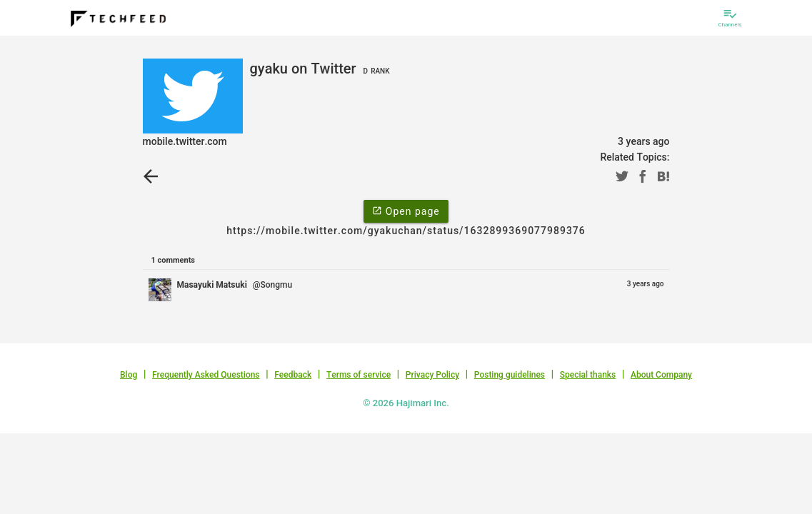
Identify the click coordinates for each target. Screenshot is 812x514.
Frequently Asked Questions (206, 375)
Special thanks (588, 375)
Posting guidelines (510, 375)
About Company (661, 375)
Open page (406, 211)
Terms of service (359, 375)
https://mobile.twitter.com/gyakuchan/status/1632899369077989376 (406, 231)
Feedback (293, 375)
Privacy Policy (432, 375)
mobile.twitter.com (185, 141)
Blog (129, 375)
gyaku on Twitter (322, 69)
